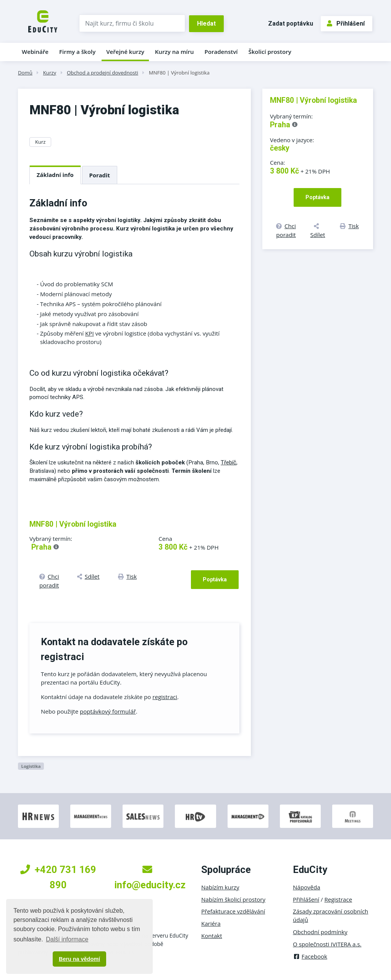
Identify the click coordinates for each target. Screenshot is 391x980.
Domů (25, 73)
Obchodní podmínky (320, 932)
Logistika (31, 766)
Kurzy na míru (174, 52)
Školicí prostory (270, 52)
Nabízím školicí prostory (233, 899)
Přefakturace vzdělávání (233, 911)
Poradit (100, 175)
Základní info (55, 175)
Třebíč (229, 462)
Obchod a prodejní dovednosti (103, 73)
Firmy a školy (77, 52)
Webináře (35, 52)
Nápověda (307, 887)
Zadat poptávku (291, 24)
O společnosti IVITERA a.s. (327, 944)
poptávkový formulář (108, 711)
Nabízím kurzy (220, 887)
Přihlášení (346, 24)
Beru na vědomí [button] (79, 959)
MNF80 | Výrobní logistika (179, 73)
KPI (90, 333)
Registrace (338, 899)
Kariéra (211, 923)
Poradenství (221, 52)
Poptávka (215, 579)
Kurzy (50, 73)
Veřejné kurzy (125, 52)
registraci (165, 697)
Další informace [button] (67, 939)
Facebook (310, 956)
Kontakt (212, 936)
